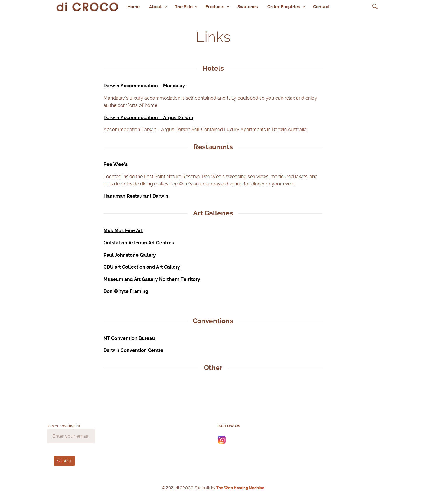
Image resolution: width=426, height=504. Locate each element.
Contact (321, 7)
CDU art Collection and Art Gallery (142, 267)
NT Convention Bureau (129, 338)
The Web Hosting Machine (240, 488)
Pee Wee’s (116, 164)
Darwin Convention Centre (133, 350)
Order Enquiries (284, 7)
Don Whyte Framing (126, 291)
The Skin (184, 7)
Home (133, 7)
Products (215, 7)
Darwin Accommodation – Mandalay (144, 86)
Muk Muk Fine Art (123, 231)
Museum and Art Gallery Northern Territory (152, 279)
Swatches (248, 7)
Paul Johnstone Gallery (130, 255)
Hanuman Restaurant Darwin (136, 196)
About (156, 7)
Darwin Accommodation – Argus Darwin (148, 118)
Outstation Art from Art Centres (139, 243)
